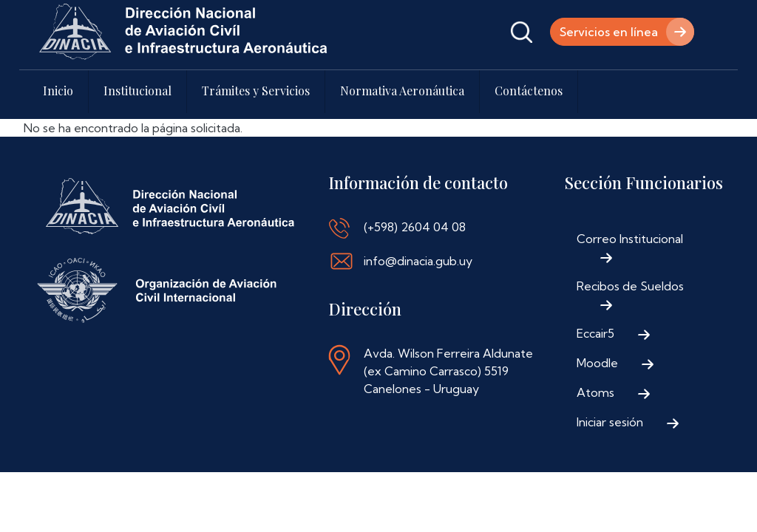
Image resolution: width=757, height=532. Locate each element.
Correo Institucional (630, 239)
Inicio (58, 91)
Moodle (597, 363)
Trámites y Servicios (256, 91)
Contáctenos (529, 91)
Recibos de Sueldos (630, 286)
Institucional (138, 91)
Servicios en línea (609, 32)
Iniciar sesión (610, 422)
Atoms (595, 392)
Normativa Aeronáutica (402, 91)
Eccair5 (595, 333)
